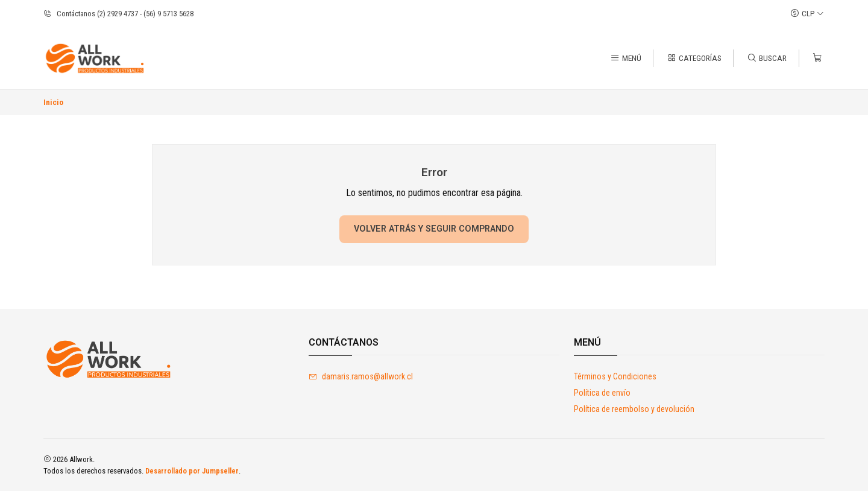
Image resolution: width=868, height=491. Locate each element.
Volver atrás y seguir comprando (434, 229)
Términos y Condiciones (615, 376)
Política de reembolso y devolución (634, 409)
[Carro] (817, 58)
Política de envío (602, 393)
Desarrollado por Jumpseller (192, 471)
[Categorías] (694, 58)
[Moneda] (807, 13)
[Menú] (626, 58)
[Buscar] (767, 58)
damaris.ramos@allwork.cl (361, 376)
